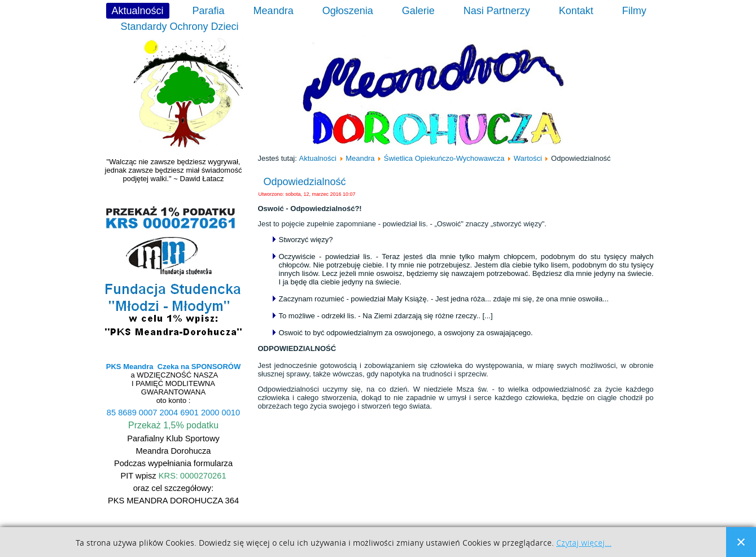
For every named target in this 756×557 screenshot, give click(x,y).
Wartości (528, 158)
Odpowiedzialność (305, 182)
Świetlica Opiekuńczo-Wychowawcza (444, 158)
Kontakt (576, 11)
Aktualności (138, 11)
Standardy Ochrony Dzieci (180, 27)
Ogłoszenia (348, 11)
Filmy (634, 11)
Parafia (209, 11)
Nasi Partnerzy (497, 11)
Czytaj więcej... (584, 543)
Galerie (418, 11)
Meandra (274, 11)
